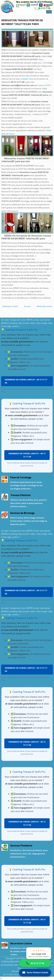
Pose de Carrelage (21, 477)
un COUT (47, 85)
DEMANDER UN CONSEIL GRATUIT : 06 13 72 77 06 (26, 381)
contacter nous (27, 79)
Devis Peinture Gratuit (35, 973)
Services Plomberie (21, 845)
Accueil (27, 306)
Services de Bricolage (22, 513)
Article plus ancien (44, 306)
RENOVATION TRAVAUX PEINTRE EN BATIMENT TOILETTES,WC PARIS (22, 22)
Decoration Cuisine (21, 943)
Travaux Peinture (20, 495)
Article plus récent (10, 306)
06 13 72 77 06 (35, 963)
